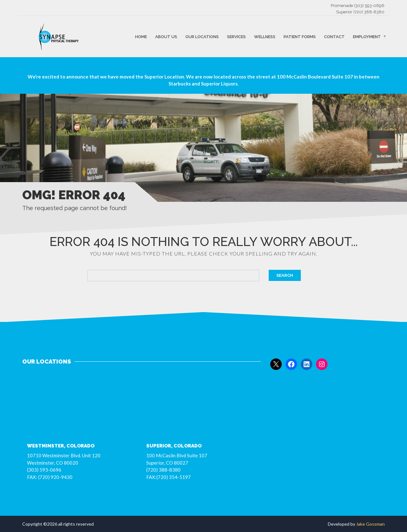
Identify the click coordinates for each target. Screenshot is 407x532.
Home (141, 36)
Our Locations (202, 36)
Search (285, 275)
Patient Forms (300, 36)
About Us (166, 36)
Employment (367, 36)
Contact (334, 36)
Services (236, 36)
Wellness (265, 36)
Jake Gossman (370, 524)
